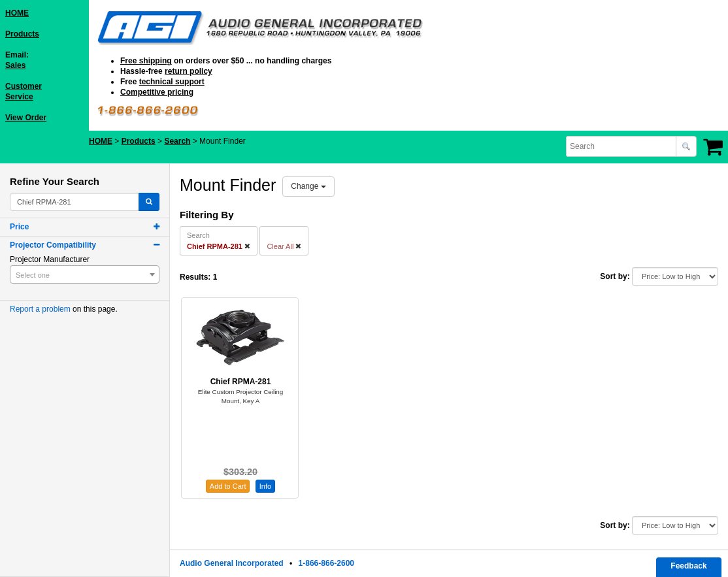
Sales (15, 65)
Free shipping (146, 61)
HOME (17, 13)
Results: (195, 277)
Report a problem (40, 309)
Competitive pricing (157, 92)
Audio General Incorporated (232, 563)
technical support (172, 82)
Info (265, 486)
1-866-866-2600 (326, 563)
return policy (189, 71)
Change (308, 186)
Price (19, 227)
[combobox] (622, 146)
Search (177, 141)
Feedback (688, 566)
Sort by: (615, 276)
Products (22, 34)
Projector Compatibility (53, 245)
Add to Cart (228, 486)
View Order (26, 118)
